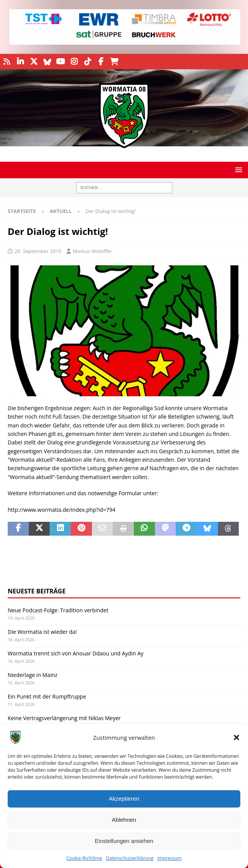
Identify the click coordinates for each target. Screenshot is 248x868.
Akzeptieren (124, 798)
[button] (236, 737)
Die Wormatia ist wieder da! (42, 632)
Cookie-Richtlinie (84, 858)
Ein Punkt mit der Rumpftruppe (47, 696)
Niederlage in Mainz (32, 675)
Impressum (169, 858)
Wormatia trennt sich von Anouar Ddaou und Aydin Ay (76, 653)
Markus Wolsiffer (92, 251)
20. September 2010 (38, 251)
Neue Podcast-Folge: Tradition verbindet (58, 610)
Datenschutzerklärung (130, 858)
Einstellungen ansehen (124, 841)
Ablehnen (124, 820)
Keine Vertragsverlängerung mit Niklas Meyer (64, 718)
